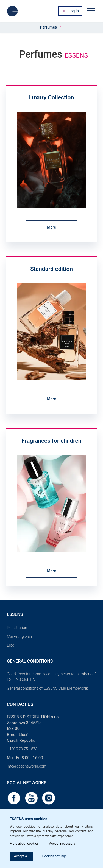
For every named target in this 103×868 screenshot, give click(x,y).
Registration (17, 628)
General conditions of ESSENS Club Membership (48, 688)
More (51, 227)
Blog (11, 645)
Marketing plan (19, 636)
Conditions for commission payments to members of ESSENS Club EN (51, 677)
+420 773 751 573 (22, 749)
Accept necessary (62, 844)
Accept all (21, 856)
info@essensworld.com (27, 766)
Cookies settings (55, 856)
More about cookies (24, 844)
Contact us (20, 704)
